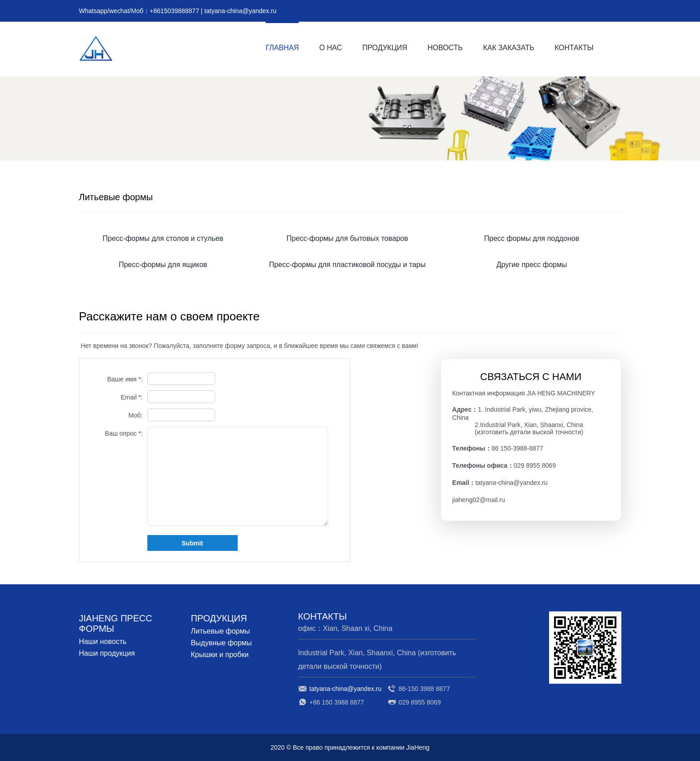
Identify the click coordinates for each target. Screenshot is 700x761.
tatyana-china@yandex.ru (240, 11)
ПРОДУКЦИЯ (385, 48)
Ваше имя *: (125, 379)
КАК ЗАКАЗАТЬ (509, 48)
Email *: (132, 397)
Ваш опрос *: (124, 433)
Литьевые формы (220, 631)
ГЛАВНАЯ (282, 48)
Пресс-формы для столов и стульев (163, 238)
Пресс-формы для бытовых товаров (347, 238)
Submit (192, 543)
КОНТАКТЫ (574, 48)
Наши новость (103, 641)
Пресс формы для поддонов (531, 238)
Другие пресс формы (531, 265)
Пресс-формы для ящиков (163, 265)
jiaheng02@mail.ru (479, 500)
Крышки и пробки (220, 655)
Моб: (136, 415)
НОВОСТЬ (445, 48)
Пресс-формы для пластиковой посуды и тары (347, 265)
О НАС (330, 48)
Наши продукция (107, 653)
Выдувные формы (221, 643)
